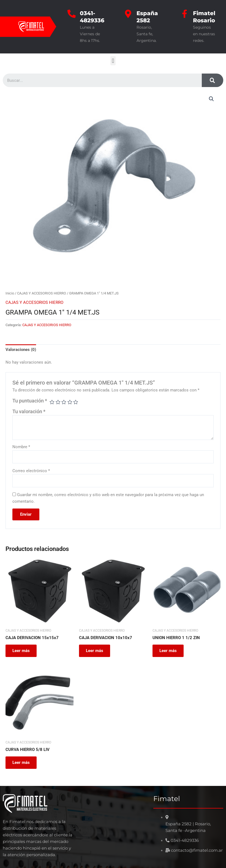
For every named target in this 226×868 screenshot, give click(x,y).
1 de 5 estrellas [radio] (52, 402)
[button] (113, 61)
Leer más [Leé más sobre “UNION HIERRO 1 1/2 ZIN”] (169, 651)
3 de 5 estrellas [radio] (64, 402)
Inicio (10, 293)
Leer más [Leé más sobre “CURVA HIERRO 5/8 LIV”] (22, 763)
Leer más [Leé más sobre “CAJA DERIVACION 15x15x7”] (22, 651)
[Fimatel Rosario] (185, 14)
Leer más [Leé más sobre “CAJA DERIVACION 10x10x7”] (95, 651)
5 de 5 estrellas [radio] (76, 402)
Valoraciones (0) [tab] (21, 350)
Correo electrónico (31, 471)
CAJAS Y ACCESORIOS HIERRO (42, 293)
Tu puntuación (30, 401)
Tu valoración (29, 412)
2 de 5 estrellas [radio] (58, 402)
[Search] (213, 80)
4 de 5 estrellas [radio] (70, 402)
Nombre (21, 447)
